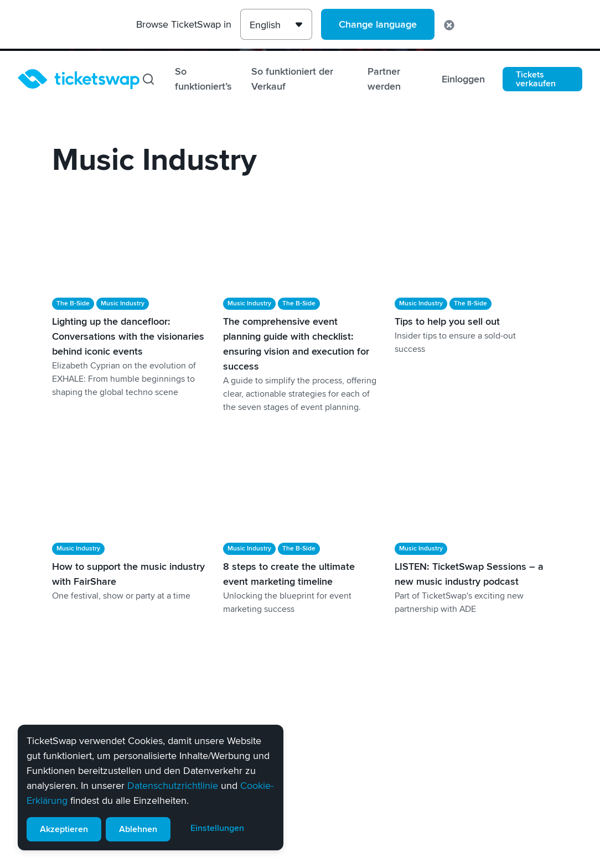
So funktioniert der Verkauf (292, 79)
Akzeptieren (64, 829)
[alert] (151, 788)
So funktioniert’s (203, 79)
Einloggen (463, 79)
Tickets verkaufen (536, 79)
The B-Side (73, 303)
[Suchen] (148, 79)
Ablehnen (138, 829)
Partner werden (384, 79)
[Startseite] (79, 79)
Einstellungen (217, 828)
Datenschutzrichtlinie (173, 786)
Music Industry (123, 303)
